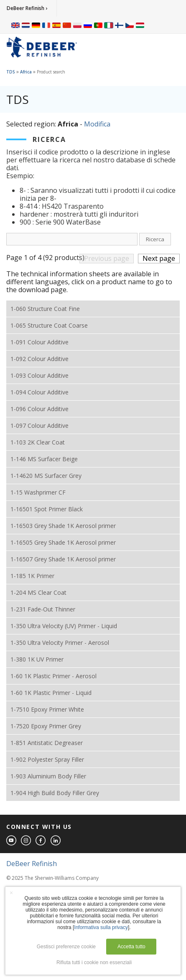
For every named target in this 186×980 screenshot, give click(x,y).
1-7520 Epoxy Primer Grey (46, 726)
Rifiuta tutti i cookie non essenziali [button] (94, 962)
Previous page (107, 258)
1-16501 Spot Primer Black (47, 509)
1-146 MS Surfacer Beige (44, 459)
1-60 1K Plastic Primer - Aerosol (54, 676)
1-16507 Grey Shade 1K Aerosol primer (63, 559)
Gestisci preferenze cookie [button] (66, 947)
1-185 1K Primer (32, 576)
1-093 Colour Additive (39, 375)
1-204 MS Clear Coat (38, 592)
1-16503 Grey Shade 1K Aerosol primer (63, 526)
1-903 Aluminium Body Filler (48, 776)
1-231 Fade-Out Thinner (43, 609)
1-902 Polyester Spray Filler (47, 759)
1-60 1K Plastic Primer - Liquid (51, 693)
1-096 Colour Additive (39, 409)
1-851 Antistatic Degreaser (47, 743)
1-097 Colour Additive (39, 426)
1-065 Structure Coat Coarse (49, 325)
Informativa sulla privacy (101, 927)
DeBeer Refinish (32, 864)
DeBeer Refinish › (27, 8)
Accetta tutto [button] (131, 947)
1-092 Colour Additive (39, 359)
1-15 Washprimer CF (38, 492)
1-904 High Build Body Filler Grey (55, 793)
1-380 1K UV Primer (37, 659)
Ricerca (155, 239)
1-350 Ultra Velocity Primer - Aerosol (60, 643)
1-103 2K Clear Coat (38, 442)
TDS (11, 72)
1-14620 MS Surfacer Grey (46, 476)
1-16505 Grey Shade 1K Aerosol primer (63, 542)
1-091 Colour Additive (39, 342)
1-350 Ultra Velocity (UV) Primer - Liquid (64, 626)
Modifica (97, 124)
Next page (159, 258)
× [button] (11, 893)
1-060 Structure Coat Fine (45, 309)
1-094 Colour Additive (39, 392)
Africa (26, 72)
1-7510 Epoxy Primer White (47, 709)
